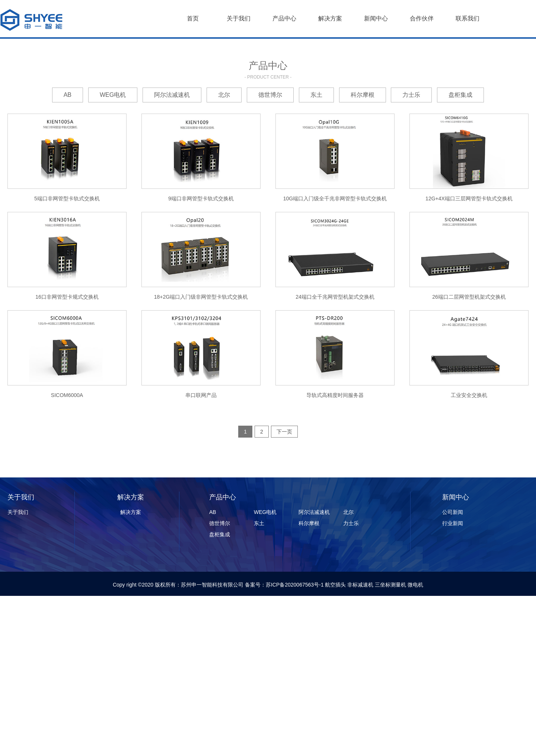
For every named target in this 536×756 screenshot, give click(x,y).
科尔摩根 (363, 95)
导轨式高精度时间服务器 (335, 395)
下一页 (284, 432)
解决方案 (330, 18)
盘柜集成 (460, 95)
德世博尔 (270, 95)
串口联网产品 (201, 395)
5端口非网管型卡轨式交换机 (67, 198)
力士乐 (411, 95)
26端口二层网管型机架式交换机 (469, 297)
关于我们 (239, 18)
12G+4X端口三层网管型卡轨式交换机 (469, 198)
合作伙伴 (422, 18)
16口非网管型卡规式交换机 (67, 297)
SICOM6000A (67, 395)
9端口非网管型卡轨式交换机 (201, 198)
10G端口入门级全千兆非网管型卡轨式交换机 (335, 198)
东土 (316, 95)
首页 (193, 18)
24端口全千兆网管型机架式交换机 (335, 297)
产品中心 (284, 18)
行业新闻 (453, 523)
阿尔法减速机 (172, 95)
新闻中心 (376, 18)
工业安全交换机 (469, 395)
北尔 (224, 95)
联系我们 (468, 18)
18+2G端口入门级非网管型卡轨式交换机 (201, 297)
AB (68, 95)
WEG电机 (113, 95)
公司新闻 (453, 512)
